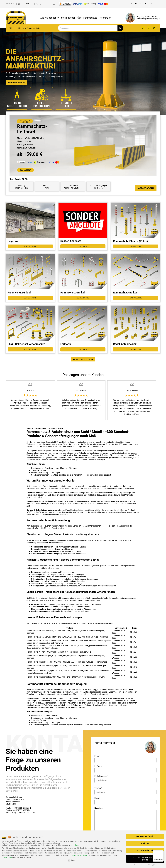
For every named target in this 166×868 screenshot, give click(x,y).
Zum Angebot (27, 170)
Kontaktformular (18, 82)
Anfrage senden (146, 189)
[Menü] (162, 852)
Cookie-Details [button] (134, 865)
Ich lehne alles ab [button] (145, 850)
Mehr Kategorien (83, 363)
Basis (72, 860)
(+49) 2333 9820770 (150, 17)
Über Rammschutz (87, 18)
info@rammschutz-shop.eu (151, 19)
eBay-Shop (75, 845)
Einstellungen (7, 857)
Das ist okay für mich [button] (145, 836)
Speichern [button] (145, 843)
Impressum (158, 865)
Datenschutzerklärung (79, 855)
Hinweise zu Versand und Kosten (29, 28)
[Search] (88, 28)
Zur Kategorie (30, 248)
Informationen (68, 18)
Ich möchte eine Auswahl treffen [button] (145, 859)
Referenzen (105, 18)
